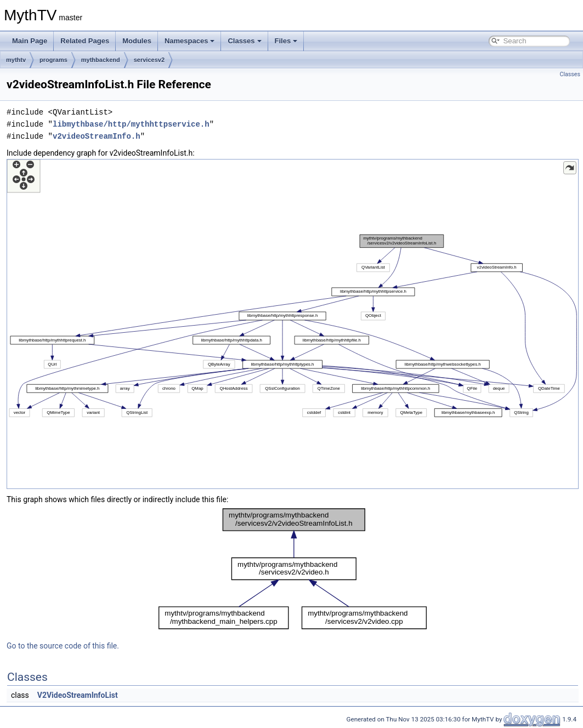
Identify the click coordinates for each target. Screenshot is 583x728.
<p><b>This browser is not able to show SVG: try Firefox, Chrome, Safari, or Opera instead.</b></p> (293, 324)
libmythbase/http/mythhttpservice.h (131, 124)
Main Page (30, 41)
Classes (244, 41)
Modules (137, 41)
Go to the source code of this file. (63, 646)
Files (286, 41)
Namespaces (190, 41)
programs (53, 60)
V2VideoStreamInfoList (78, 695)
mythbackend (101, 60)
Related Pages (85, 41)
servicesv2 (149, 60)
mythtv (16, 60)
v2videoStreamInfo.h (97, 136)
